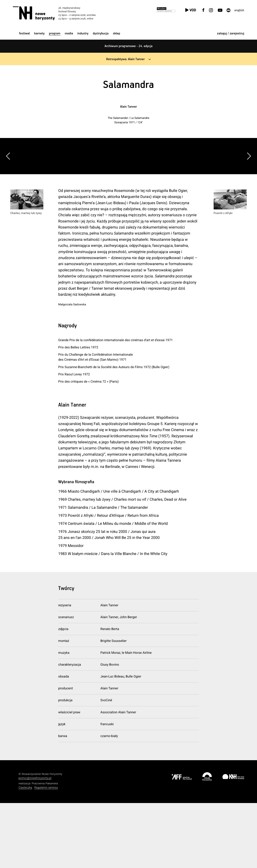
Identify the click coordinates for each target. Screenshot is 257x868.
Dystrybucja (101, 33)
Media (69, 33)
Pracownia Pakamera (45, 849)
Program (55, 33)
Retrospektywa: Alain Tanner (125, 59)
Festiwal (24, 33)
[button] (249, 188)
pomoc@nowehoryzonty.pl (35, 843)
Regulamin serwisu (46, 853)
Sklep (116, 33)
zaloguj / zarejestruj (231, 33)
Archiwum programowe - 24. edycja (129, 46)
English (239, 10)
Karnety (39, 33)
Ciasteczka (25, 853)
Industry (83, 33)
